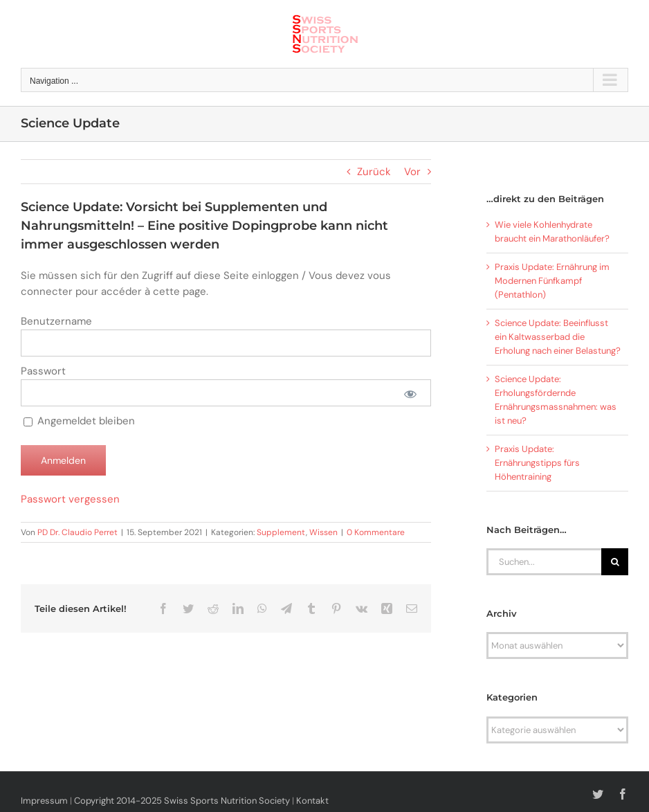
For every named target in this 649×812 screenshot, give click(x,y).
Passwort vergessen (70, 499)
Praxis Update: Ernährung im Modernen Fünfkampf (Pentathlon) (552, 281)
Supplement (281, 532)
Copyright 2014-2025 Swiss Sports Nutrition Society (182, 801)
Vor (412, 172)
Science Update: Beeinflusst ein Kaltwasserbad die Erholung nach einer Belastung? (558, 337)
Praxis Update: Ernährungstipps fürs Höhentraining (537, 463)
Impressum (44, 801)
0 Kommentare (376, 532)
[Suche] (615, 562)
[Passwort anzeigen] (410, 393)
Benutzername (56, 321)
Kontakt (312, 801)
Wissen (323, 532)
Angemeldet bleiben (79, 421)
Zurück (374, 172)
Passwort (43, 371)
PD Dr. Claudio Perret (77, 532)
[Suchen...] (544, 562)
